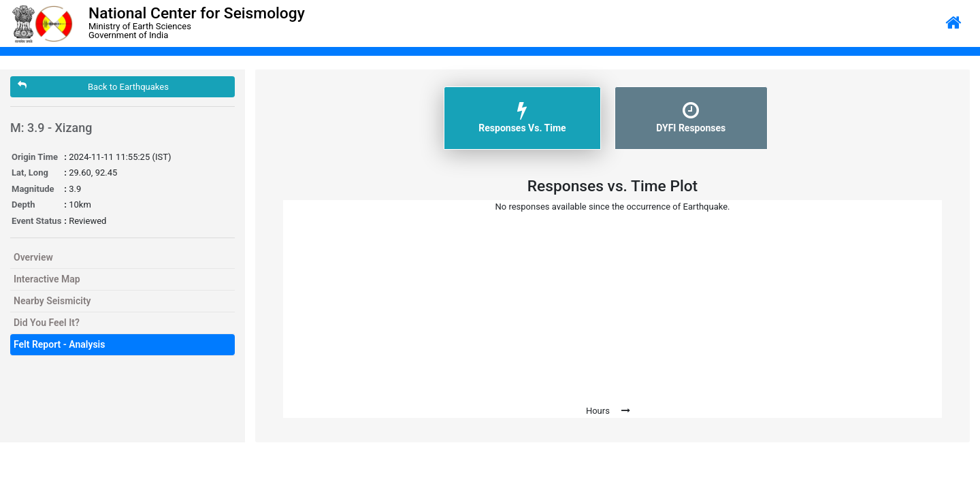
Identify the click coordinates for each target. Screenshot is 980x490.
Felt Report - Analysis (59, 344)
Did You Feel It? (47, 323)
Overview (33, 257)
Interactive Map (47, 279)
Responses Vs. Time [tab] (522, 117)
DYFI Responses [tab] (691, 117)
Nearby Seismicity (52, 301)
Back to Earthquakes (93, 86)
